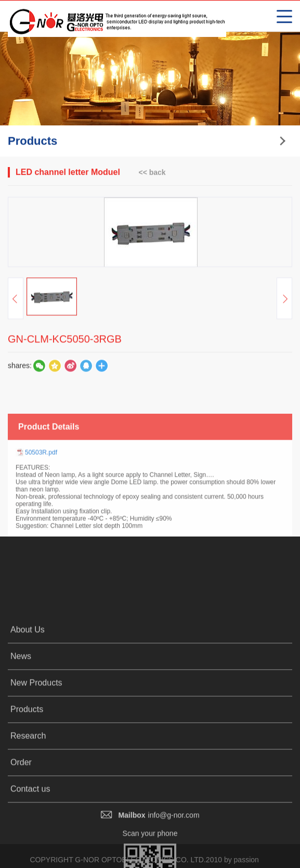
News (21, 732)
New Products (36, 759)
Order (21, 839)
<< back (152, 173)
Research (28, 812)
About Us (28, 706)
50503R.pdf (41, 486)
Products (27, 786)
